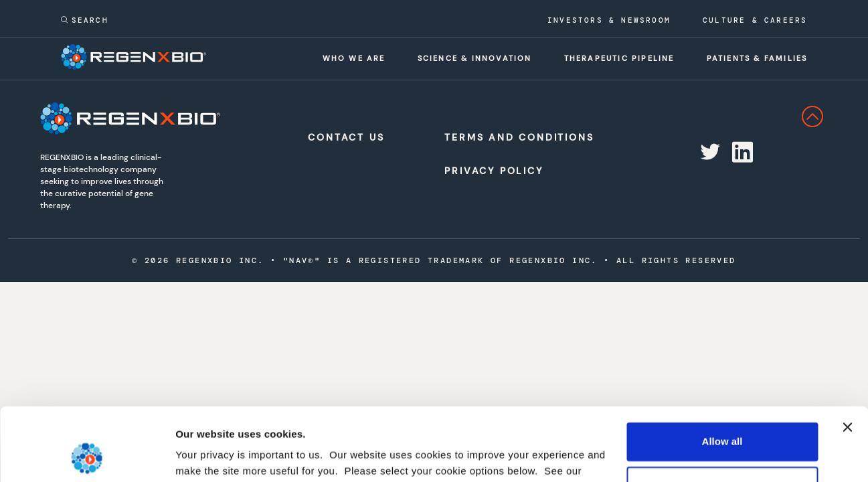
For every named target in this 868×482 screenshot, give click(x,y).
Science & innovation (475, 58)
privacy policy (211, 419)
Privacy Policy (494, 171)
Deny (722, 417)
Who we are (354, 58)
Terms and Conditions (507, 137)
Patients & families (757, 58)
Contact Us (346, 137)
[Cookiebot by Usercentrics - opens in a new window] (87, 456)
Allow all (722, 373)
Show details (206, 456)
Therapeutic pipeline (619, 58)
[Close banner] (847, 359)
